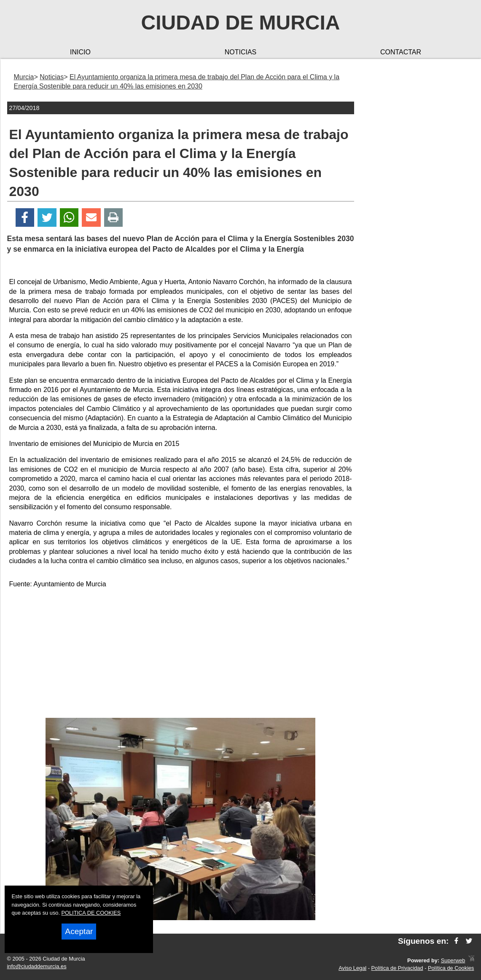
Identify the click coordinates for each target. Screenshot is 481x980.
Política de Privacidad (397, 968)
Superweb (453, 960)
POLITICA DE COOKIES (91, 913)
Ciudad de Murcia (241, 23)
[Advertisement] (180, 655)
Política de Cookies (451, 968)
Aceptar (79, 931)
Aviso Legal (352, 968)
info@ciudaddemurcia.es (37, 966)
